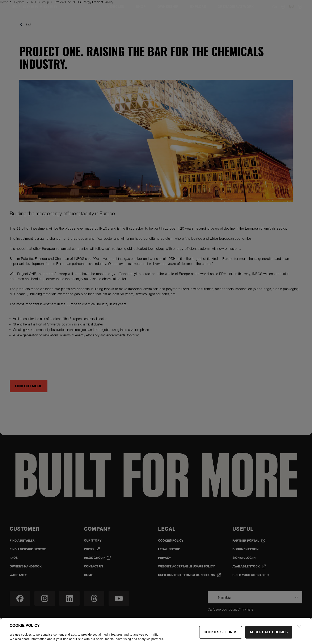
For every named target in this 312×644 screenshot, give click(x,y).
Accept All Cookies (269, 638)
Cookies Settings (221, 638)
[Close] (299, 632)
